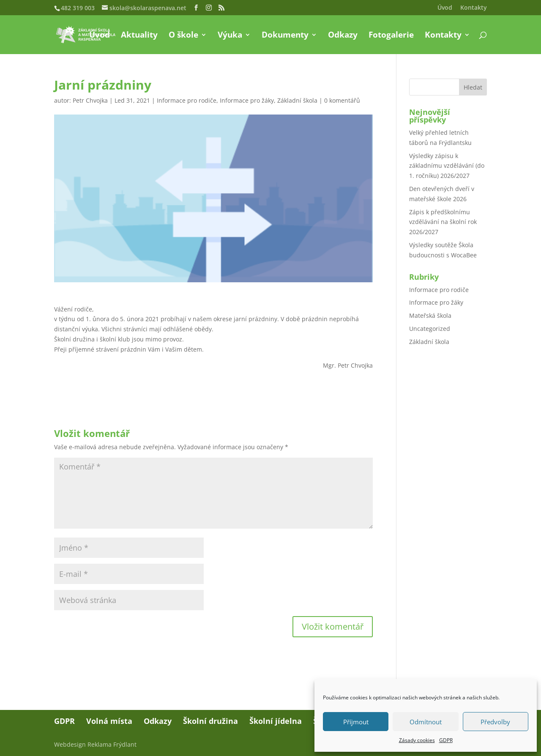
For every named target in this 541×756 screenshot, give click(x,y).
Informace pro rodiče (187, 100)
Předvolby (495, 722)
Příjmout (356, 722)
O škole (183, 36)
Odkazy (343, 36)
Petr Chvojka (90, 100)
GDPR (446, 740)
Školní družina (210, 721)
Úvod (445, 8)
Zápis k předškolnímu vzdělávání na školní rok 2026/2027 (443, 222)
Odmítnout (426, 722)
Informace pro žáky (247, 100)
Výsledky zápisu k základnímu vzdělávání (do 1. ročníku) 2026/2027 (447, 166)
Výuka (230, 36)
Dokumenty (285, 36)
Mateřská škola (430, 315)
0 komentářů (342, 100)
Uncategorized (430, 329)
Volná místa (109, 721)
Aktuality (139, 36)
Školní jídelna (276, 721)
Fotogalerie (391, 36)
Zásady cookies (417, 740)
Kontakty (474, 8)
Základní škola (297, 100)
